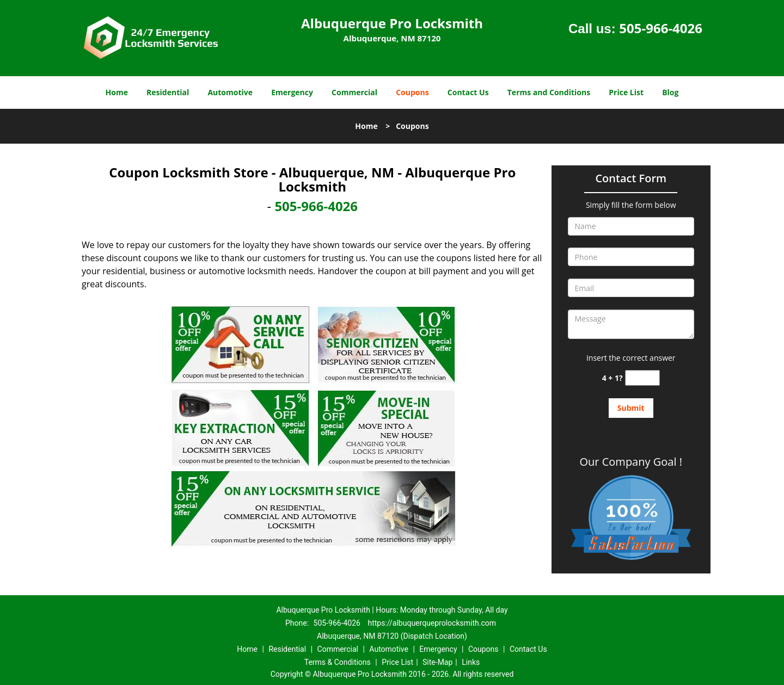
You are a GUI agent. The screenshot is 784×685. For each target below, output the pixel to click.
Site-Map (437, 662)
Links (471, 662)
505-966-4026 (661, 28)
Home (117, 92)
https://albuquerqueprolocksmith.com (432, 623)
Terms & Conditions (338, 662)
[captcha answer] (642, 378)
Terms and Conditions (549, 92)
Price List (626, 92)
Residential (168, 92)
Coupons (412, 92)
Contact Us (468, 92)
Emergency (292, 92)
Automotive (230, 92)
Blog (670, 92)
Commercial (354, 92)
